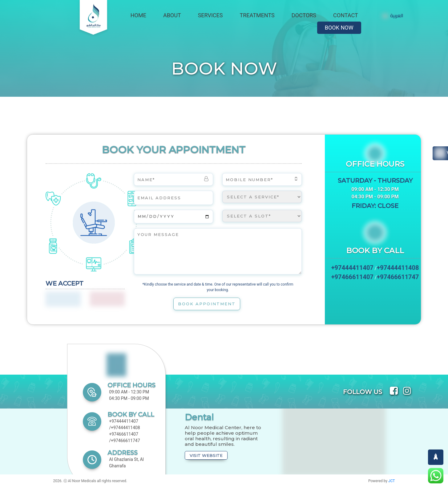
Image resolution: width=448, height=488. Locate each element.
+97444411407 (352, 270)
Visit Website (206, 455)
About (172, 15)
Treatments (257, 15)
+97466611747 (398, 279)
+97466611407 (352, 279)
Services (210, 15)
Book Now (339, 28)
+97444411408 (398, 270)
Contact (346, 15)
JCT (391, 481)
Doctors (304, 15)
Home (138, 15)
